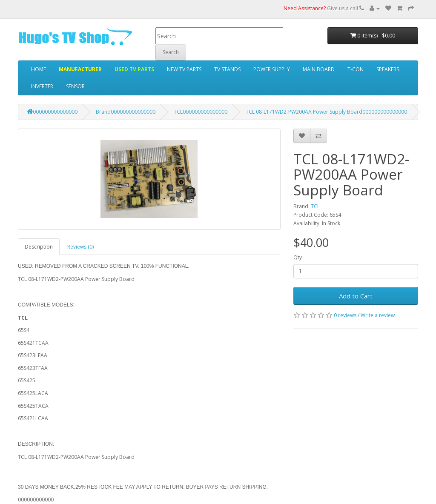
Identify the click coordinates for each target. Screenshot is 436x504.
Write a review (378, 315)
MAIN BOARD (319, 69)
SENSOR (75, 86)
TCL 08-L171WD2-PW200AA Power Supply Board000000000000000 (326, 112)
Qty (298, 257)
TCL (315, 206)
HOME (39, 69)
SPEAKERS (388, 69)
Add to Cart (356, 296)
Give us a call (324, 8)
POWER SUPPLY (272, 69)
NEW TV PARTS (184, 69)
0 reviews (345, 315)
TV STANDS (227, 69)
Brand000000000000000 (126, 112)
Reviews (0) (80, 247)
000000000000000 (52, 112)
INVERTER (42, 86)
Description (39, 247)
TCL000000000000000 (201, 112)
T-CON (356, 69)
